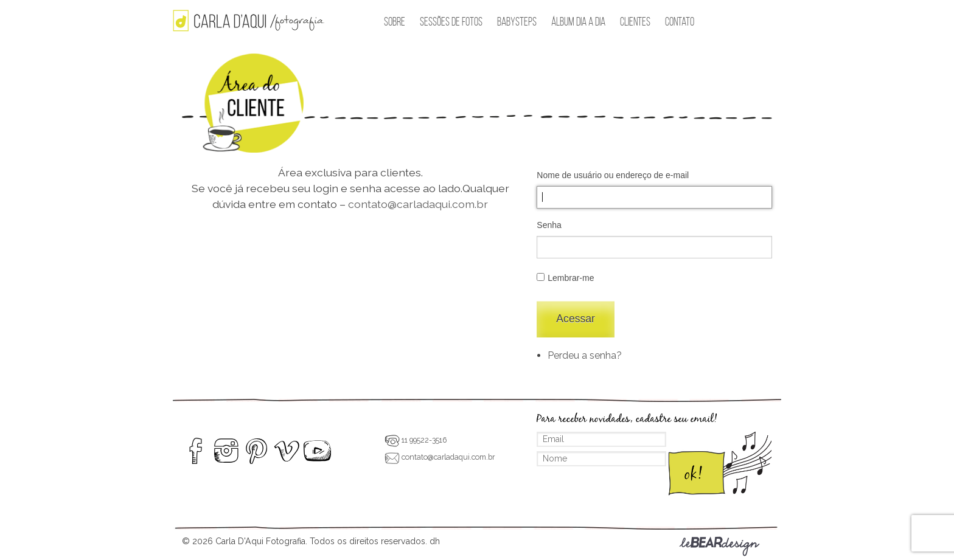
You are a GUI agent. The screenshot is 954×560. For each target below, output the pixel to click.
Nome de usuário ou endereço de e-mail (613, 175)
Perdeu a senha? (585, 355)
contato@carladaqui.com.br (418, 204)
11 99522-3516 (416, 440)
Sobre (395, 22)
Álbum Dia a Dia (578, 22)
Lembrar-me (571, 278)
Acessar (576, 319)
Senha (549, 225)
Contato (680, 22)
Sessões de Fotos (451, 22)
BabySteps (517, 22)
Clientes (635, 22)
